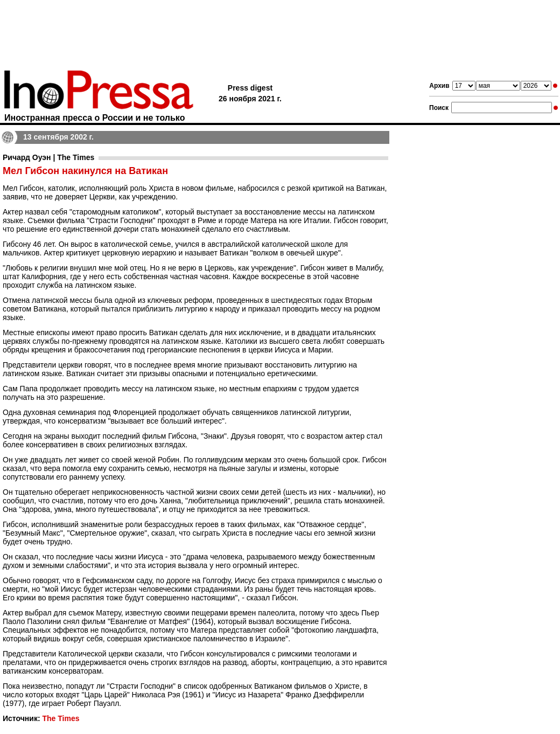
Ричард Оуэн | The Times (48, 157)
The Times (61, 718)
